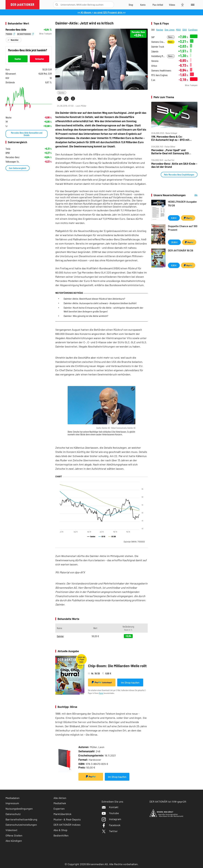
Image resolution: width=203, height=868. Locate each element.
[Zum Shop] (131, 5)
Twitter (110, 831)
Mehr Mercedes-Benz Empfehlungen (179, 174)
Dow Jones (170, 30)
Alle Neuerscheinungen (192, 195)
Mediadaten (13, 798)
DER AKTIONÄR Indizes (67, 825)
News (171, 37)
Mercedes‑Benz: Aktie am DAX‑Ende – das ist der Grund (174, 165)
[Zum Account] (143, 5)
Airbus (154, 66)
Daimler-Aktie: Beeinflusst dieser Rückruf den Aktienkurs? (94, 299)
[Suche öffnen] (57, 5)
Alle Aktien (60, 798)
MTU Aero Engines (159, 75)
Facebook (111, 825)
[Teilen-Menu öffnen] (59, 99)
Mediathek (60, 803)
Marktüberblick (62, 814)
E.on (153, 80)
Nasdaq (160, 30)
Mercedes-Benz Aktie (16, 30)
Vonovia (155, 61)
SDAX (185, 30)
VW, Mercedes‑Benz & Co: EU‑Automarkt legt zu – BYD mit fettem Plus (170, 138)
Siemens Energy (158, 42)
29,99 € (174, 242)
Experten (59, 809)
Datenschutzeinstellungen (21, 825)
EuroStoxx (193, 30)
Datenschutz (13, 814)
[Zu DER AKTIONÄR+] (158, 5)
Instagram (111, 819)
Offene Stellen (14, 835)
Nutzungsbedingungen (19, 809)
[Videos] (172, 5)
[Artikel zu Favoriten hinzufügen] (73, 99)
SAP (153, 37)
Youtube (110, 813)
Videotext (11, 830)
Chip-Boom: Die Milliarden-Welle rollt (117, 666)
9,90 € (174, 218)
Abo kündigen (14, 841)
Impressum (12, 803)
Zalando (155, 51)
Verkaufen (40, 59)
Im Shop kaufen (130, 682)
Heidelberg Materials (158, 56)
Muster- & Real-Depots (67, 819)
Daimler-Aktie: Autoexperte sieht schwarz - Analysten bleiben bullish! (100, 303)
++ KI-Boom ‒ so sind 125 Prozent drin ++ (102, 12)
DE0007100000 (25, 34)
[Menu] (192, 5)
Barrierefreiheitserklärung (21, 819)
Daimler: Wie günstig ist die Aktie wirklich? (86, 316)
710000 (10, 34)
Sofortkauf (102, 682)
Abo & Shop (60, 830)
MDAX (178, 30)
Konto (101, 693)
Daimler (62, 93)
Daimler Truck (158, 47)
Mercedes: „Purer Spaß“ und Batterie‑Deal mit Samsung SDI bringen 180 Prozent (170, 152)
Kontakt (110, 807)
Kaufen (18, 59)
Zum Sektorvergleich (18, 168)
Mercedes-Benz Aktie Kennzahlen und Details (27, 134)
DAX (153, 30)
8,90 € (174, 265)
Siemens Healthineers (161, 70)
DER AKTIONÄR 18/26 (181, 250)
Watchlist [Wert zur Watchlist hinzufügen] (14, 40)
